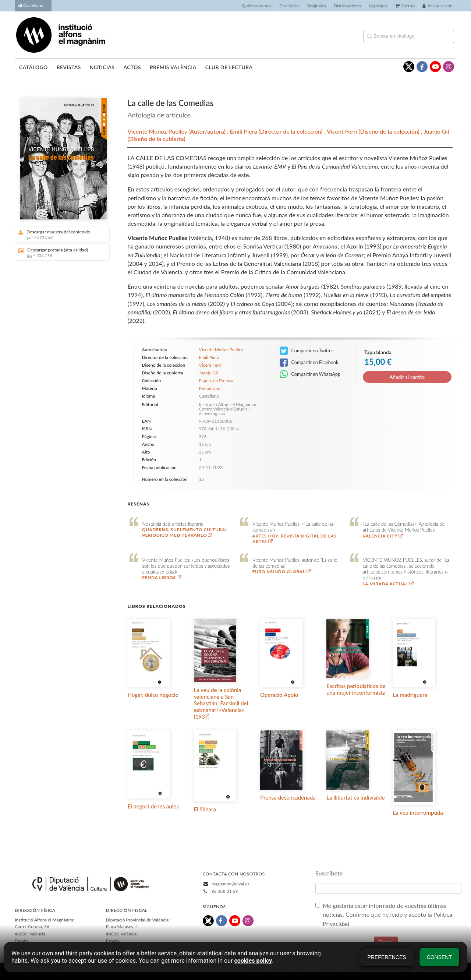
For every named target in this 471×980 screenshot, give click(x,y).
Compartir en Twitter (306, 351)
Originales (316, 6)
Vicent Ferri (343, 131)
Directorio (289, 6)
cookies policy (253, 961)
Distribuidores (347, 6)
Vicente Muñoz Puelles (158, 131)
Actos (132, 67)
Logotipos (378, 6)
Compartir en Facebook (309, 363)
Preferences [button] (387, 957)
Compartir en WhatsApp (310, 374)
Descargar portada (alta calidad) (60, 252)
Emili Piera (244, 131)
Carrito (405, 6)
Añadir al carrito (407, 377)
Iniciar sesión (438, 6)
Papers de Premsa (216, 381)
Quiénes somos (257, 6)
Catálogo (33, 67)
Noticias (102, 67)
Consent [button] (439, 957)
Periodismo (210, 388)
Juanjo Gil (436, 131)
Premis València (173, 67)
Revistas (69, 67)
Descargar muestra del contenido (60, 234)
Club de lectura (229, 67)
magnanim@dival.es (231, 884)
